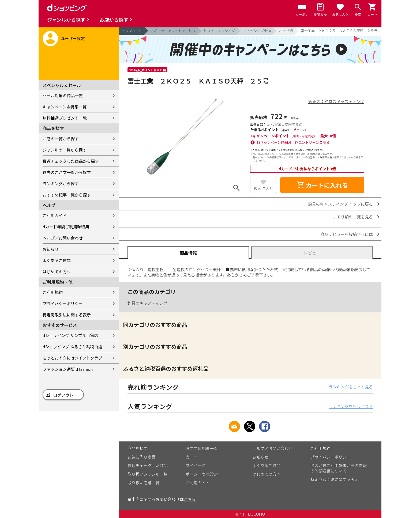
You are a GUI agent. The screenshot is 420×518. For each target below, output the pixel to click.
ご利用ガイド (55, 215)
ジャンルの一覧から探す (65, 150)
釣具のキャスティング (147, 303)
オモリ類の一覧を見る (353, 217)
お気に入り (263, 188)
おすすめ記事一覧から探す (67, 195)
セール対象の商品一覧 (63, 95)
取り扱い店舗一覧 (144, 483)
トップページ (132, 31)
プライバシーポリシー (63, 303)
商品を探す (138, 448)
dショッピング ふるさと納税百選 (72, 347)
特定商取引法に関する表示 (67, 315)
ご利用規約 (53, 292)
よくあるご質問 (57, 260)
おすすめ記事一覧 (202, 448)
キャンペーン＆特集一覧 (65, 107)
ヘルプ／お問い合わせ (63, 238)
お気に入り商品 (142, 457)
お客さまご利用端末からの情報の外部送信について (339, 468)
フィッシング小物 (257, 31)
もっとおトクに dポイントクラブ (72, 358)
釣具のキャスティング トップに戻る (340, 204)
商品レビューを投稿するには (347, 234)
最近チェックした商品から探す (71, 161)
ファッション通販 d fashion (68, 369)
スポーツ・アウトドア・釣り (173, 31)
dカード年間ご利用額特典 (66, 227)
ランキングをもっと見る (351, 387)
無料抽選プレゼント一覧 (65, 118)
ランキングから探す (61, 184)
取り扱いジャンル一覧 (147, 474)
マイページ (196, 465)
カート (192, 457)
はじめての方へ (57, 272)
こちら (190, 499)
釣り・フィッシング (220, 31)
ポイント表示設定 (202, 474)
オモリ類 (286, 31)
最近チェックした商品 (148, 465)
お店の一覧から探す (61, 139)
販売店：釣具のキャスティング (336, 101)
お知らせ (51, 249)
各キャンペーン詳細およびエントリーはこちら (293, 142)
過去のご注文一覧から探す (67, 172)
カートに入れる (322, 185)
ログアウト (63, 395)
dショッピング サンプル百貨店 (70, 335)
